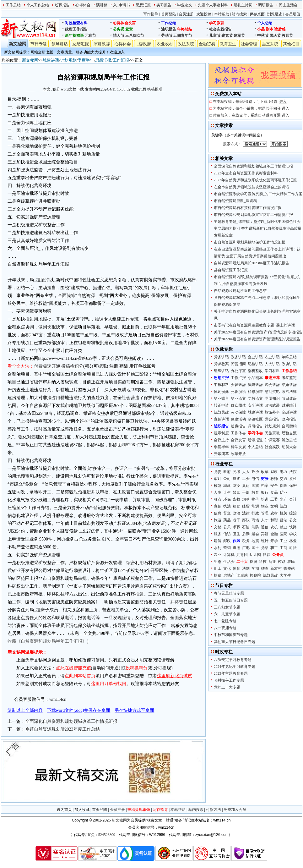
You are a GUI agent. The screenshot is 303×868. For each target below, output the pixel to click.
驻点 (218, 499)
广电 (246, 548)
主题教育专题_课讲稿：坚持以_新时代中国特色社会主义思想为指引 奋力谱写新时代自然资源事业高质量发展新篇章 (258, 228)
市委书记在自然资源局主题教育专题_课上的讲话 (254, 325)
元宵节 (90, 36)
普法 (284, 520)
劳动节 (167, 36)
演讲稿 (102, 5)
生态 (218, 562)
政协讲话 (289, 364)
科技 (263, 562)
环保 (227, 499)
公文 (293, 520)
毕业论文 (185, 5)
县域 (236, 472)
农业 (218, 555)
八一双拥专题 (225, 628)
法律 (246, 513)
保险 (284, 486)
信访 (227, 534)
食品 (274, 492)
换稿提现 (155, 89)
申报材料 (221, 385)
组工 (218, 569)
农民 (291, 562)
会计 (293, 499)
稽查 (265, 569)
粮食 (236, 506)
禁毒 (236, 492)
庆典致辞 (255, 385)
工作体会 (238, 433)
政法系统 (186, 44)
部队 (246, 520)
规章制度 (221, 433)
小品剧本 (255, 378)
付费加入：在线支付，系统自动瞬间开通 (251, 115)
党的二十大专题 (227, 687)
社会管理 (249, 44)
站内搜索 (239, 14)
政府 (227, 472)
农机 (274, 527)
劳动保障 (238, 412)
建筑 (218, 541)
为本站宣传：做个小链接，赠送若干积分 (251, 108)
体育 (236, 569)
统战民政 (221, 412)
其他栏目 (291, 44)
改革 (265, 472)
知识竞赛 (272, 440)
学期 (255, 569)
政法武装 (272, 405)
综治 (293, 513)
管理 (265, 513)
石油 (246, 527)
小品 (261, 29)
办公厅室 (238, 371)
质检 (293, 479)
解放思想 (289, 440)
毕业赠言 (221, 398)
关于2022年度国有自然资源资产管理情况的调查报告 (257, 339)
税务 (246, 541)
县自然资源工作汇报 (231, 270)
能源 (255, 506)
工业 (284, 541)
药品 (227, 520)
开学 (274, 541)
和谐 (274, 520)
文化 (227, 569)
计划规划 (68, 60)
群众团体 (238, 405)
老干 (236, 520)
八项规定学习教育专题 (233, 660)
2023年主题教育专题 (231, 673)
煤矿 (236, 479)
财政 (274, 472)
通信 (265, 527)
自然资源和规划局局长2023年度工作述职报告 (252, 263)
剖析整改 (255, 371)
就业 (284, 527)
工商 (284, 548)
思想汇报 (143, 5)
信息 (218, 513)
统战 (284, 506)
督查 (227, 513)
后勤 (246, 534)
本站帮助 (222, 14)
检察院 (255, 575)
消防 (255, 527)
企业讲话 (255, 357)
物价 (255, 499)
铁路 (293, 527)
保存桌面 (257, 14)
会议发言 (238, 440)
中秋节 (263, 36)
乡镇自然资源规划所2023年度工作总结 (62, 729)
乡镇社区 (255, 419)
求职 (236, 527)
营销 (227, 548)
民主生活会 (288, 5)
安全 (274, 486)
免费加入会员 (235, 810)
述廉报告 (238, 426)
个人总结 (265, 23)
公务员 (119, 29)
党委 (218, 472)
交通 (284, 479)
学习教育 (217, 23)
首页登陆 (169, 14)
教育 (255, 492)
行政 (255, 513)
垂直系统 (270, 44)
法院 (293, 472)
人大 (246, 472)
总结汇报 (81, 44)
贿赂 (282, 562)
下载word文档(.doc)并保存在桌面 (79, 710)
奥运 (246, 486)
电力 (284, 472)
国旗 (255, 486)
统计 (265, 541)
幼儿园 (255, 555)
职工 (274, 548)
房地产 (229, 575)
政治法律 (289, 392)
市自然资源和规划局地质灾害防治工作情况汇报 (253, 215)
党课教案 (221, 364)
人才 (265, 520)
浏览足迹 (275, 14)
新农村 (276, 569)
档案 (265, 486)
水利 (218, 548)
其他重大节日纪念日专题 (235, 642)
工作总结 (13, 5)
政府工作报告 (76, 29)
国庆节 (275, 36)
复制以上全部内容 (25, 710)
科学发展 (238, 447)
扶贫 (218, 575)
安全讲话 (255, 405)
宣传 (218, 506)
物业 (265, 506)
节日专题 (39, 44)
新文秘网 (18, 44)
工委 (274, 499)
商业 (272, 562)
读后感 (280, 29)
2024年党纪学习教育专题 (235, 667)
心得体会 (83, 5)
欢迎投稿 (204, 14)
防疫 (236, 486)
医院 (284, 534)
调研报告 (266, 5)
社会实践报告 (220, 29)
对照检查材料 (76, 23)
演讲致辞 (102, 44)
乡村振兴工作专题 (229, 680)
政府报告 (289, 419)
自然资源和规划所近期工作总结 (240, 291)
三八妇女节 (135, 36)
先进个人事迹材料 (213, 5)
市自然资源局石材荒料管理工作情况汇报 (248, 208)
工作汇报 (121, 60)
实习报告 (164, 5)
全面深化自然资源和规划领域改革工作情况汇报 (71, 721)
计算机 (229, 555)
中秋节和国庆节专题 (231, 635)
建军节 (239, 36)
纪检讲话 (255, 364)
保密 (293, 486)
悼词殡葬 (221, 392)
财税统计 (289, 405)
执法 (227, 506)
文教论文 (255, 398)
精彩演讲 (255, 392)
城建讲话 (51, 60)
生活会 (229, 562)
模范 (218, 486)
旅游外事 (272, 412)
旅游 (218, 520)
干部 (246, 492)
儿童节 (215, 36)
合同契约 (289, 426)
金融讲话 (289, 412)
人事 (218, 492)
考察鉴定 (289, 378)
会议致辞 (238, 385)
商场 (255, 520)
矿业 (284, 492)
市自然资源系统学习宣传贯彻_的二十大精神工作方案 (258, 194)
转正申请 (221, 405)
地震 (255, 541)
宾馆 (265, 534)
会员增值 (293, 14)
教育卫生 (228, 44)
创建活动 (238, 419)
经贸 (246, 506)
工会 (246, 479)
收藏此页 (139, 89)
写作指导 (151, 14)
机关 (284, 513)
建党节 (227, 36)
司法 (293, 548)
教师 (274, 479)
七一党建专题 (225, 621)
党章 (129, 29)
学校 (293, 534)
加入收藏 (82, 810)
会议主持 (221, 440)
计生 (227, 492)
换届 (253, 562)
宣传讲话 (221, 419)
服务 (218, 534)
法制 (246, 569)
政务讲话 (238, 357)
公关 (227, 527)
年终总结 (185, 29)
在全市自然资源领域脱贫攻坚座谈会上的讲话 (252, 187)
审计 (218, 479)
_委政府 (144, 44)
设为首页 (64, 810)
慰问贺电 (272, 392)
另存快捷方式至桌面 (134, 710)
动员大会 (289, 447)
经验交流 (289, 433)
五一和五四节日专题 (231, 600)
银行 (265, 492)
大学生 (285, 575)
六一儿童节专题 (227, 614)
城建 (227, 486)
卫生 (236, 534)
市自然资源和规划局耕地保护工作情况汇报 (250, 242)
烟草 (246, 499)
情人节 (119, 36)
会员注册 (186, 14)
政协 (255, 472)
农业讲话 (272, 357)
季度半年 (86, 60)
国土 (255, 548)
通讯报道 (255, 440)
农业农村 (165, 44)
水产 (284, 499)
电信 (255, 479)
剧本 (269, 29)
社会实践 (272, 447)
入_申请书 (122, 5)
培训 (265, 499)
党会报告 (272, 419)
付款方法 (214, 810)
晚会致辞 (272, 385)
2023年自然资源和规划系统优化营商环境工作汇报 (255, 180)
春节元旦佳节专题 (229, 593)
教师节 (287, 36)
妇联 (267, 555)
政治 (236, 513)
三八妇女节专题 (227, 607)
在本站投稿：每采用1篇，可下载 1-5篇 (250, 102)
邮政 (227, 541)
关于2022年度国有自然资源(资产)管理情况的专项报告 (258, 332)
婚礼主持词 (243, 5)
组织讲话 (221, 371)
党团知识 (272, 398)
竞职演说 (238, 392)
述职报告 (62, 5)
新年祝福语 (74, 36)
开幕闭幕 (221, 454)
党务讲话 (221, 357)
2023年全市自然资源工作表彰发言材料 (246, 173)
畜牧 (236, 499)
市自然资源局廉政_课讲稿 (235, 201)
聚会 (255, 534)
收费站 (289, 569)
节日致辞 (289, 398)
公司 (227, 479)
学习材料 (272, 371)
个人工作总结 (38, 5)
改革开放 (238, 454)
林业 (293, 541)
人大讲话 (272, 364)
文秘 (218, 527)
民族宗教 (272, 433)
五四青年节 (183, 36)
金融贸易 (207, 44)
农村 (274, 513)
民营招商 (238, 364)
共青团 (242, 555)
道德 (236, 548)
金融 (274, 534)
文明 (274, 506)
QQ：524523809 (102, 835)
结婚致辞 (289, 385)
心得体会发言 (124, 23)
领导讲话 (60, 44)
